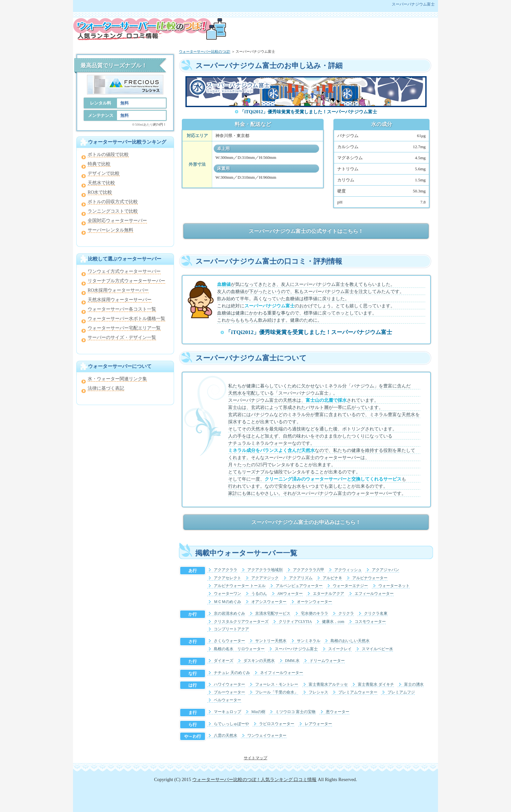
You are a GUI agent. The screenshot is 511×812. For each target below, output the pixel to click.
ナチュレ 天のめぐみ (232, 673)
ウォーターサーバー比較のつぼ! (205, 51)
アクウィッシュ (348, 570)
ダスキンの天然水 (259, 661)
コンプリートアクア (231, 629)
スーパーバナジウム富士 (296, 649)
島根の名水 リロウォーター (239, 649)
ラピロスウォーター (277, 724)
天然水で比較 (101, 183)
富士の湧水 (414, 685)
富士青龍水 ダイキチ (376, 685)
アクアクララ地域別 (265, 570)
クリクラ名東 (376, 614)
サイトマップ (255, 758)
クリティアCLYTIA (295, 622)
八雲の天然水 (226, 736)
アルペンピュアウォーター (299, 586)
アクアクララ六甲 (309, 570)
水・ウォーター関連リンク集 (117, 379)
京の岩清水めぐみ (229, 614)
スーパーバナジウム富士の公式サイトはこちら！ (306, 231)
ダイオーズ (224, 661)
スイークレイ (340, 649)
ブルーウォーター (229, 692)
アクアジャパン (386, 570)
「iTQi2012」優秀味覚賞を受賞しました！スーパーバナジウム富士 (309, 112)
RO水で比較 (100, 192)
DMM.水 (292, 661)
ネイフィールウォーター (282, 673)
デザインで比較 (104, 173)
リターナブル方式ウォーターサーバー (126, 281)
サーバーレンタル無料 (110, 230)
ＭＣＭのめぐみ (227, 602)
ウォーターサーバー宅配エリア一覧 (124, 328)
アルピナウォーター (370, 578)
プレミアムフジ (401, 692)
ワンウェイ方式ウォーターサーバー (124, 271)
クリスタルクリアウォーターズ (241, 622)
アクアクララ (226, 570)
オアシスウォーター (269, 602)
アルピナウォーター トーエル (240, 586)
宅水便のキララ (314, 614)
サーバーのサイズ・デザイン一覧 (122, 337)
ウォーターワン (227, 594)
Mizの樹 (258, 712)
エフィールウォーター (374, 594)
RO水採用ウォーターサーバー (118, 290)
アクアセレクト (227, 578)
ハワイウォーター (229, 685)
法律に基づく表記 (106, 388)
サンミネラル (309, 641)
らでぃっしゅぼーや (231, 724)
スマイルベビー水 (377, 649)
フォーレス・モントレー (277, 685)
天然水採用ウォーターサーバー (120, 300)
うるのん (259, 594)
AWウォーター (290, 594)
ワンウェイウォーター (267, 736)
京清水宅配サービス (273, 614)
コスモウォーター (370, 622)
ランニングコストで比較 (113, 211)
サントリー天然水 (271, 641)
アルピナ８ (332, 578)
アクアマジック (265, 578)
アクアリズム (301, 578)
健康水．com (333, 622)
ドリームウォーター (327, 661)
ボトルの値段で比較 (108, 154)
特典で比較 (99, 164)
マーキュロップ (227, 712)
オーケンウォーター (314, 602)
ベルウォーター (227, 700)
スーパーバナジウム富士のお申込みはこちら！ (306, 522)
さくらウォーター (229, 641)
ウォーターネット (394, 586)
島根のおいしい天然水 (350, 641)
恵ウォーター (338, 712)
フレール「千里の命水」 (277, 692)
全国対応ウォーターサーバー (117, 221)
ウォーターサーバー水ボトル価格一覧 (126, 319)
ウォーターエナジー (350, 586)
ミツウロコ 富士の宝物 (295, 712)
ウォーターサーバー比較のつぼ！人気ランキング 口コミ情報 (255, 779)
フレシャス (318, 692)
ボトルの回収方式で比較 (113, 202)
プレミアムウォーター (358, 692)
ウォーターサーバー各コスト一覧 (122, 309)
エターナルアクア (328, 594)
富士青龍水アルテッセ (328, 685)
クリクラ (346, 614)
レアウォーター (318, 724)
